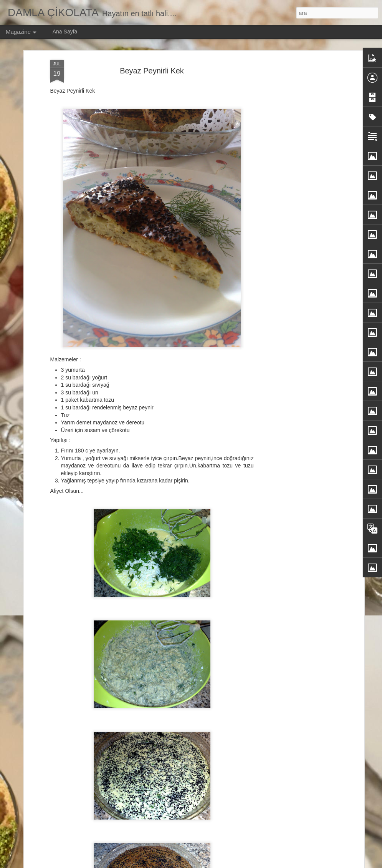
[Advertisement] (296, 131)
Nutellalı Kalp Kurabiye (150, 811)
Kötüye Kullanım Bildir (275, 864)
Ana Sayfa (65, 32)
